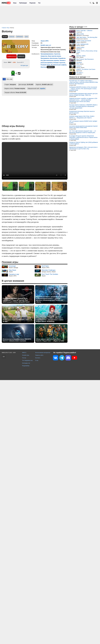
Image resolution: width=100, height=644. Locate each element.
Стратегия (57, 54)
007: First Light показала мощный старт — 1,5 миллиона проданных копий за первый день (83, 132)
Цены (26, 37)
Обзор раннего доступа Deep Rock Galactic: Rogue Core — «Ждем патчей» (50, 340)
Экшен (43, 41)
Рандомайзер (26, 630)
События (12, 37)
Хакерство (44, 56)
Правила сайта (39, 619)
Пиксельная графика (60, 65)
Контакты (38, 622)
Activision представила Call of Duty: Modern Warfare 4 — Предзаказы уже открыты (82, 117)
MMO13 (24, 616)
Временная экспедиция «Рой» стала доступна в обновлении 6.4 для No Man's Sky (83, 148)
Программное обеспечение (49, 58)
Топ (39, 3)
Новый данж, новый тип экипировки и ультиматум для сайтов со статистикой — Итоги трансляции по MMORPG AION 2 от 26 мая (18, 319)
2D (52, 65)
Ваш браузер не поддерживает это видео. (35, 161)
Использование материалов (43, 616)
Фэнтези (43, 67)
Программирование (47, 54)
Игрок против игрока (54, 56)
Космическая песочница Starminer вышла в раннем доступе (82, 112)
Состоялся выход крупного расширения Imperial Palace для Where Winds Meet (83, 127)
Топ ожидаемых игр (27, 624)
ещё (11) (50, 67)
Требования (20, 37)
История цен (24, 65)
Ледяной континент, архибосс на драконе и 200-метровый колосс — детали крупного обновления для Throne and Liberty (51, 299)
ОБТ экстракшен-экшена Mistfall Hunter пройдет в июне (83, 122)
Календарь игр (26, 627)
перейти (43, 88)
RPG (47, 41)
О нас (37, 624)
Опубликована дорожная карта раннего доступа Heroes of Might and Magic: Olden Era (83, 94)
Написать (21, 56)
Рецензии (33, 3)
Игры (15, 3)
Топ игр (24, 622)
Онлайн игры (26, 619)
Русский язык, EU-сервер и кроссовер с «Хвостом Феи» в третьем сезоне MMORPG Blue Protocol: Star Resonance (84, 82)
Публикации (23, 3)
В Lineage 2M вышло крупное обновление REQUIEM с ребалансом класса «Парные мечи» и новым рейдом (83, 137)
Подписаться (12, 56)
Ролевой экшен (45, 65)
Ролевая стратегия (59, 63)
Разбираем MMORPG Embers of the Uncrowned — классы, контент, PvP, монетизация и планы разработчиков (16, 300)
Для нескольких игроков (51, 60)
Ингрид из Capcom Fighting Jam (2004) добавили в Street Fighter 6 (84, 143)
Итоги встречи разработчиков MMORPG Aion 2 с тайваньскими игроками (17, 340)
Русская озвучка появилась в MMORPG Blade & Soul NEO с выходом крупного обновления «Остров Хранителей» (83, 106)
